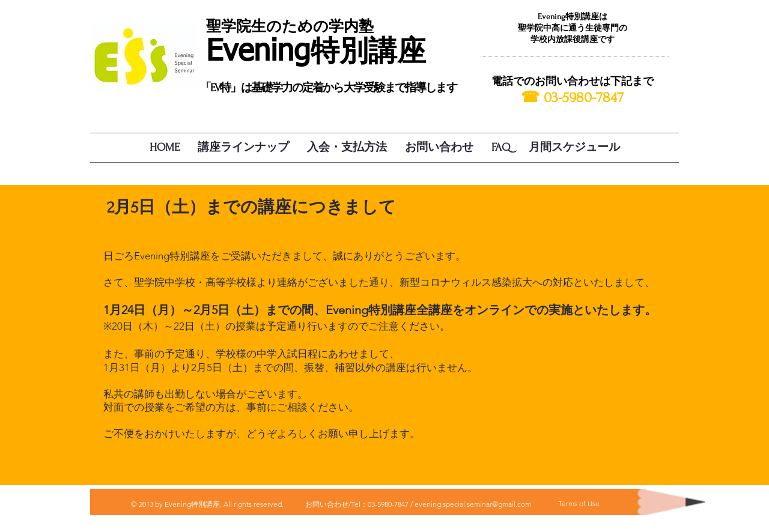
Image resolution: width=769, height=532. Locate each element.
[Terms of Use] (579, 504)
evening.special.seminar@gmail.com (473, 504)
